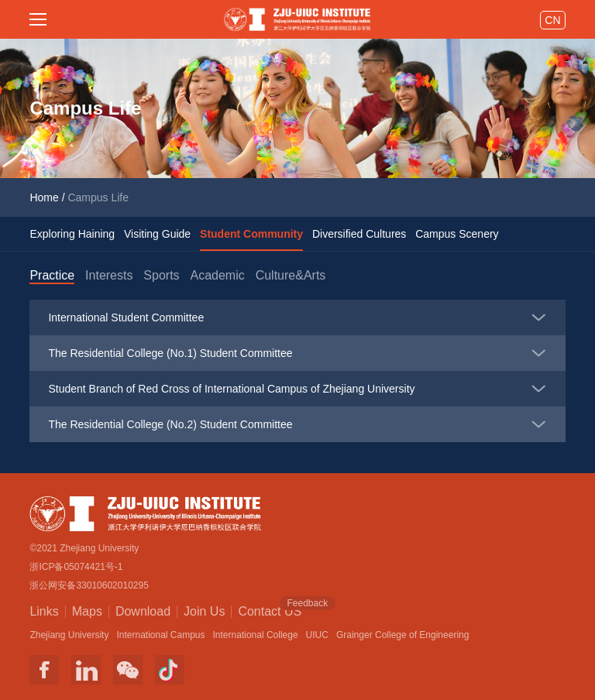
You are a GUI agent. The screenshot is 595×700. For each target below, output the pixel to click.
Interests (109, 275)
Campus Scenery (457, 234)
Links (44, 611)
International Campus (160, 635)
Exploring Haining (72, 234)
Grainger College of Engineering (402, 635)
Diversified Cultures (359, 234)
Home (44, 197)
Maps (87, 611)
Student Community (251, 234)
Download (143, 611)
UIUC (317, 635)
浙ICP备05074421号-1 (76, 567)
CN (552, 20)
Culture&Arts (291, 275)
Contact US (270, 610)
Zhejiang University (69, 635)
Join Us (204, 611)
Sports (161, 275)
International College (256, 635)
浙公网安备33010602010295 (89, 585)
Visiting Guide (157, 234)
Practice (52, 275)
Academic (217, 275)
